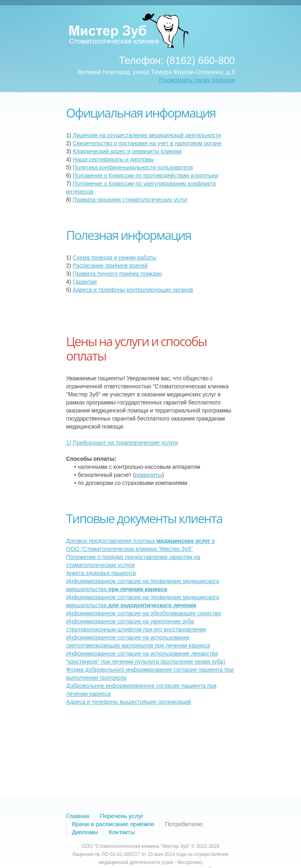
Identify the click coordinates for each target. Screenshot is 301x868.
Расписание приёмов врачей (110, 266)
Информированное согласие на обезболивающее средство (144, 613)
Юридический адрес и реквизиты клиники (127, 151)
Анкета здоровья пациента (101, 573)
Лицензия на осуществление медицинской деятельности (147, 135)
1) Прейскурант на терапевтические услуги (122, 443)
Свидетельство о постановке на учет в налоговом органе (147, 143)
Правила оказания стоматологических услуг (130, 200)
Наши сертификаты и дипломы (113, 159)
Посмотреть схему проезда (197, 80)
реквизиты (148, 475)
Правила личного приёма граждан (117, 274)
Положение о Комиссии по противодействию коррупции (145, 175)
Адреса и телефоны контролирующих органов (133, 290)
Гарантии (85, 282)
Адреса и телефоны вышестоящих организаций (129, 702)
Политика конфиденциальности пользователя (133, 167)
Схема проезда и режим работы (115, 258)
